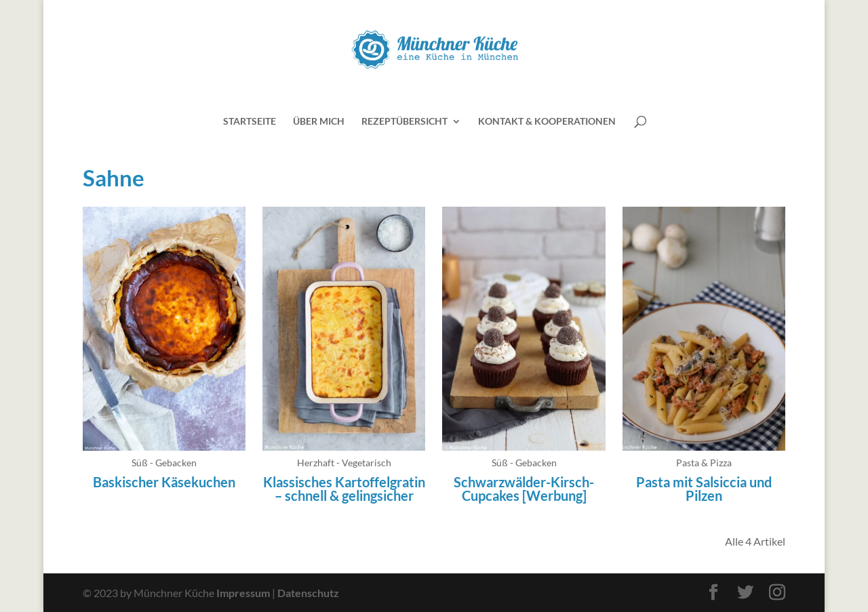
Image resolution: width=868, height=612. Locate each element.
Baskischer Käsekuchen (164, 482)
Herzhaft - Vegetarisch (344, 463)
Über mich (319, 122)
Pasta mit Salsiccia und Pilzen (704, 489)
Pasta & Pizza (704, 463)
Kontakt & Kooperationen (547, 122)
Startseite (250, 122)
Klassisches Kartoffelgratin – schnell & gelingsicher (344, 489)
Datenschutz (308, 593)
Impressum (243, 593)
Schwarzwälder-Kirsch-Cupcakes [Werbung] (524, 489)
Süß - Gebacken (164, 463)
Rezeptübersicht (405, 122)
